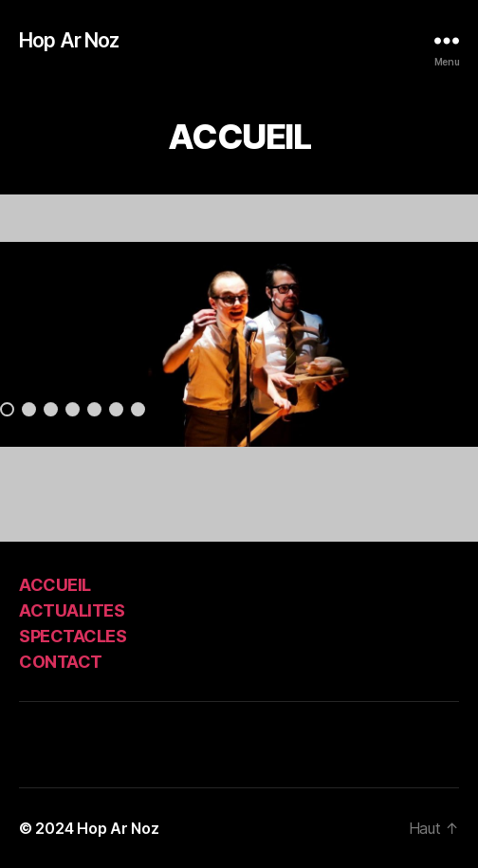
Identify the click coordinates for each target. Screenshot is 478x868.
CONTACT (61, 662)
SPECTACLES (73, 636)
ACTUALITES (72, 610)
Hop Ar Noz (69, 40)
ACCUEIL (55, 585)
